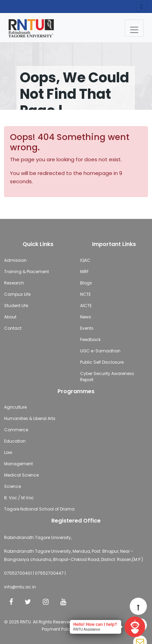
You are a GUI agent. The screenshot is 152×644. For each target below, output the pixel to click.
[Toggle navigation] (134, 28)
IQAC (85, 260)
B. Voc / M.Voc (19, 498)
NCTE (85, 294)
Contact (13, 328)
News (86, 317)
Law (8, 452)
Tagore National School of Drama (39, 509)
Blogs (86, 283)
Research (14, 283)
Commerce (16, 430)
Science (12, 486)
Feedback (90, 339)
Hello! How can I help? (95, 624)
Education (15, 441)
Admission (15, 260)
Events (87, 328)
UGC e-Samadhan (100, 351)
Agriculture (15, 407)
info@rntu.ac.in (20, 587)
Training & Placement (27, 272)
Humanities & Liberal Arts (30, 418)
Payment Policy (58, 629)
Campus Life (17, 294)
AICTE (86, 306)
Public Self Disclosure (102, 362)
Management (18, 464)
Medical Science (21, 475)
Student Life (16, 306)
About (10, 317)
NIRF (84, 272)
